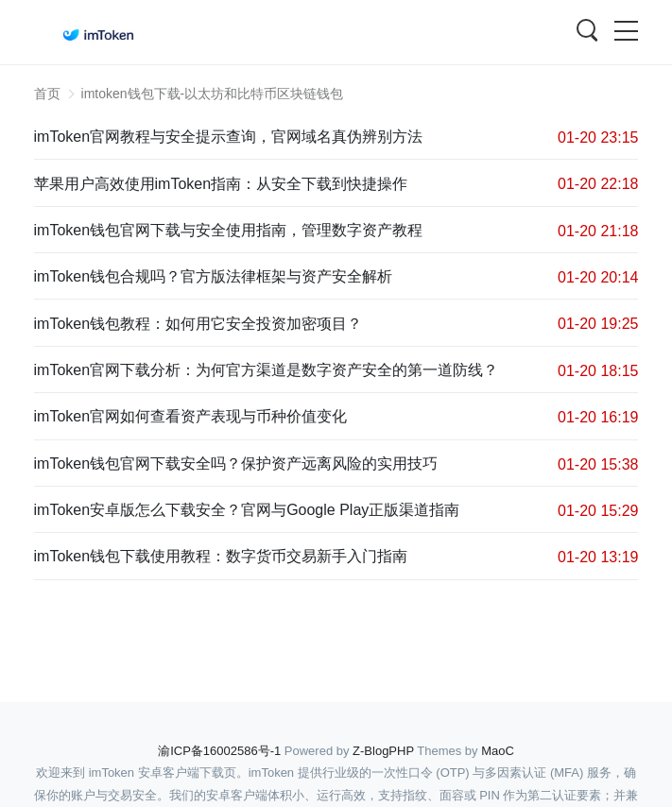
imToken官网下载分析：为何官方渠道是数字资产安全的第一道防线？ (267, 370)
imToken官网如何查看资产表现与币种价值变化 (191, 416)
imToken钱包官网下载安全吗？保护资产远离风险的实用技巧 (236, 464)
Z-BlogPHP (383, 751)
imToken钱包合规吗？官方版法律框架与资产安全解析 (214, 276)
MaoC (498, 751)
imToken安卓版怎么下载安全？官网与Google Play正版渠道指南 (247, 510)
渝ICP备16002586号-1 (219, 751)
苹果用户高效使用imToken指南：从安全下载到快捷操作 (221, 184)
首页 (47, 94)
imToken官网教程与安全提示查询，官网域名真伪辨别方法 (229, 137)
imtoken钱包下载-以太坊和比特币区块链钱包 (213, 94)
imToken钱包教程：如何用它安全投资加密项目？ (198, 324)
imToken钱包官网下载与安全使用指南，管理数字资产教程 (229, 230)
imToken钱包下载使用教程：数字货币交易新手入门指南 (221, 556)
